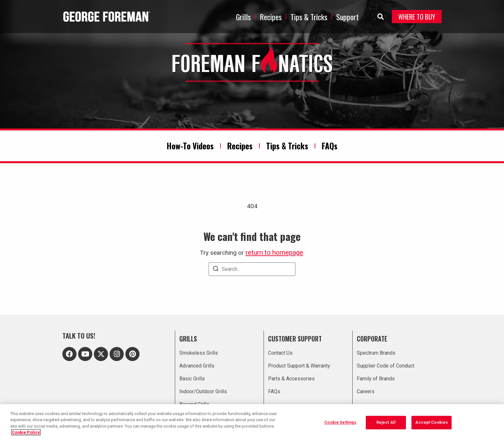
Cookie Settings (340, 423)
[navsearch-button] (377, 17)
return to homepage (274, 253)
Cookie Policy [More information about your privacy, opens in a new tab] (26, 432)
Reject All (386, 423)
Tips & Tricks (309, 17)
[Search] (216, 270)
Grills (243, 17)
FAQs (330, 146)
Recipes (271, 17)
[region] (252, 424)
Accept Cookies (432, 423)
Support (347, 17)
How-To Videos (190, 146)
